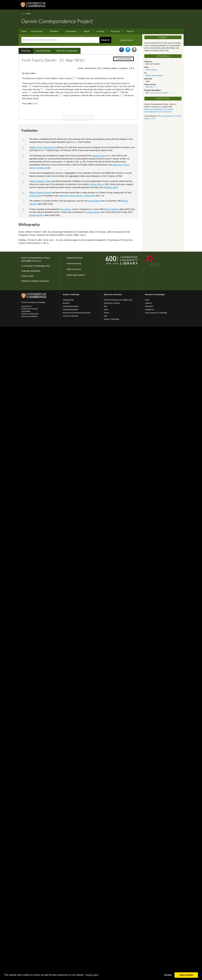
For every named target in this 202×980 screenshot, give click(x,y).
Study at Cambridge (71, 294)
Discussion (149, 306)
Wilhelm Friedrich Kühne (40, 172)
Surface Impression (40, 281)
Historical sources (75, 258)
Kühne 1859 (96, 175)
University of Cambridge (34, 266)
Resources (115, 31)
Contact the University (30, 309)
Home (23, 14)
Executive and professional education (77, 313)
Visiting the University (112, 303)
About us (131, 31)
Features (148, 303)
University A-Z (27, 306)
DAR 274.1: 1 (151, 87)
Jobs (106, 316)
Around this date (43, 51)
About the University (113, 294)
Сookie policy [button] (92, 975)
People (87, 31)
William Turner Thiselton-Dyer (43, 138)
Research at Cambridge (155, 294)
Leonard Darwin (93, 203)
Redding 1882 (111, 178)
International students (71, 306)
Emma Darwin (36, 186)
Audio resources (74, 264)
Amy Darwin (66, 200)
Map (105, 306)
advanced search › (127, 40)
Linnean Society (99, 146)
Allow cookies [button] (186, 975)
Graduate (66, 303)
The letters (54, 31)
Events (106, 313)
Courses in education (70, 316)
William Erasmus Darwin (40, 183)
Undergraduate (68, 300)
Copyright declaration (31, 271)
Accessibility (26, 311)
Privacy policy (27, 276)
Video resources (74, 269)
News (106, 310)
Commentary (71, 31)
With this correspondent (67, 51)
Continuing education (70, 310)
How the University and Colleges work (118, 300)
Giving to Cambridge (111, 319)
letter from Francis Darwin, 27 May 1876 (77, 186)
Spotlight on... (150, 310)
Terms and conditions (29, 316)
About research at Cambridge (156, 313)
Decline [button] (168, 975)
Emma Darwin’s (112, 200)
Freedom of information (30, 314)
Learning (100, 31)
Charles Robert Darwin (154, 76)
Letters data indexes (76, 275)
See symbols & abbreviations (159, 93)
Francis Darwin (151, 70)
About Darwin (37, 31)
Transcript (26, 51)
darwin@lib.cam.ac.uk (31, 261)
